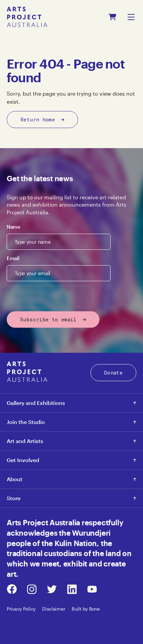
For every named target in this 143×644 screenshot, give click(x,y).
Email (13, 258)
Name (14, 227)
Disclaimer (54, 609)
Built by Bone (86, 609)
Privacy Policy (21, 609)
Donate (113, 372)
